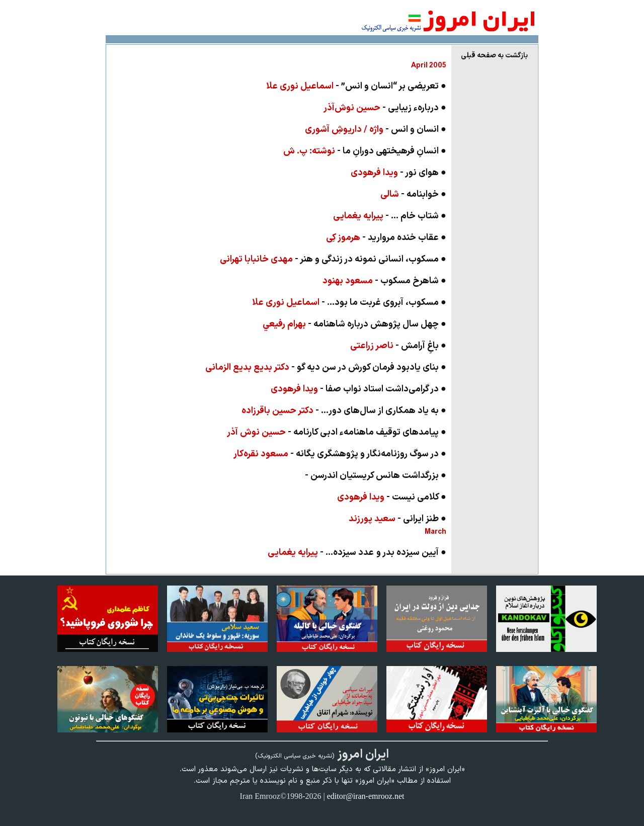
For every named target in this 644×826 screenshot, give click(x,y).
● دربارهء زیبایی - (385, 108)
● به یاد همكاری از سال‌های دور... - (344, 411)
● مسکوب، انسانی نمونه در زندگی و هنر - (333, 259)
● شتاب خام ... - (390, 216)
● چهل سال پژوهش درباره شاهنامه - (354, 324)
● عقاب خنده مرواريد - (386, 238)
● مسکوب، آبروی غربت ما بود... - (349, 303)
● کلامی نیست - (392, 497)
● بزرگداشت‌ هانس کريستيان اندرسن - (376, 476)
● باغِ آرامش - (398, 346)
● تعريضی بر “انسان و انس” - (356, 86)
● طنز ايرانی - (397, 519)
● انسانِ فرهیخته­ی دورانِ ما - (365, 151)
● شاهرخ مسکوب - (384, 281)
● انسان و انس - (376, 130)
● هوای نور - (398, 173)
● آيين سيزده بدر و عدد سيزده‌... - (357, 553)
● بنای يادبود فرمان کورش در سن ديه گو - (326, 367)
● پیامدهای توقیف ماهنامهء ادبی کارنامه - (337, 432)
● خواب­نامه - (413, 194)
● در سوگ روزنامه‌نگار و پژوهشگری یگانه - (340, 454)
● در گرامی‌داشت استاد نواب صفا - (358, 389)
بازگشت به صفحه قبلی (494, 56)
